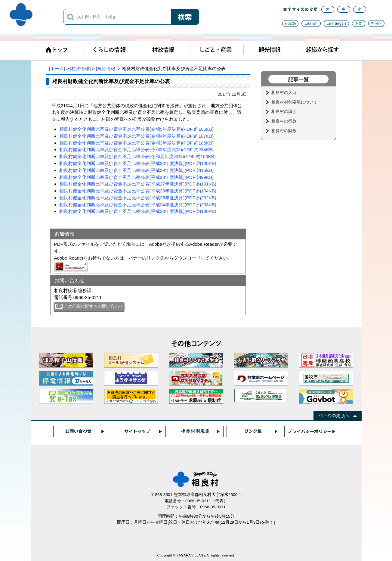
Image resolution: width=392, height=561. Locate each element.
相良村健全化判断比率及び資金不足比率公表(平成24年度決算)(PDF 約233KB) (138, 205)
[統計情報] (106, 69)
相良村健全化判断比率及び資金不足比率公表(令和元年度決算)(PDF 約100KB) (137, 156)
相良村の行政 (285, 121)
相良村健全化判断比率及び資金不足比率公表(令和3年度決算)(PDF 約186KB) (137, 143)
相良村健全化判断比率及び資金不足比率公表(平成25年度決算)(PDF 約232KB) (138, 198)
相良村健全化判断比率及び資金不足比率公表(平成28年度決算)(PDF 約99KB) (137, 177)
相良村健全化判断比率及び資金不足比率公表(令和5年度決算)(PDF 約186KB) (137, 129)
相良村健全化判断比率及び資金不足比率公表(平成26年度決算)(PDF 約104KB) (138, 191)
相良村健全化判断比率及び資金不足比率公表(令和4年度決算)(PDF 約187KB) (137, 136)
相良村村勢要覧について (295, 102)
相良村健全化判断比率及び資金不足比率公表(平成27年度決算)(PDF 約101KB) (138, 184)
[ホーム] (57, 69)
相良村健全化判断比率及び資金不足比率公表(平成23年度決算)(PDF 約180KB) (138, 211)
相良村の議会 (285, 111)
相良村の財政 (285, 131)
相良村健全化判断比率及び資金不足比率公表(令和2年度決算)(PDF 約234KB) (137, 150)
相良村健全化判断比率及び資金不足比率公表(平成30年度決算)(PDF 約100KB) (138, 163)
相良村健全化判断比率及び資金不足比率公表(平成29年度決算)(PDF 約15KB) (137, 170)
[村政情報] (80, 69)
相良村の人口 (285, 92)
